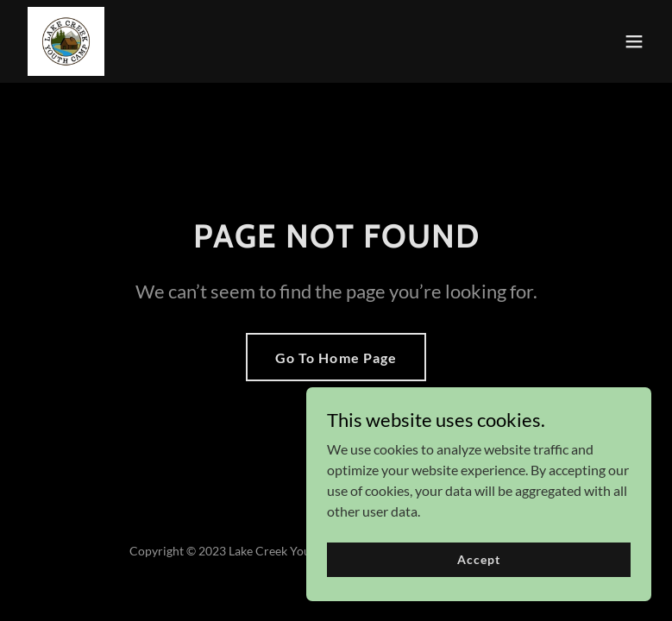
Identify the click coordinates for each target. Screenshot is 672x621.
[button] (634, 41)
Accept (478, 595)
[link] (66, 41)
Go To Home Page (336, 358)
